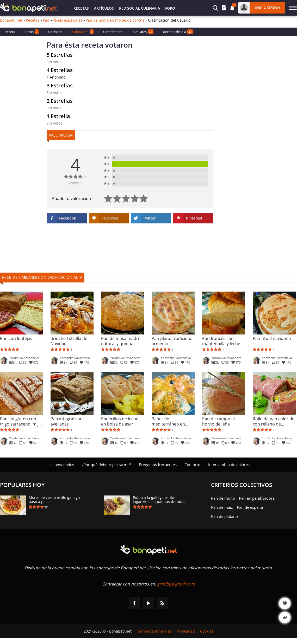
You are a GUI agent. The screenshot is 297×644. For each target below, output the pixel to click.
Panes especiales (67, 20)
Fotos (32, 32)
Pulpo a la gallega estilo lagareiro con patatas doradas (159, 500)
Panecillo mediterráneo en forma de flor (168, 421)
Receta (10, 32)
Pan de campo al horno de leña (218, 421)
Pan (46, 20)
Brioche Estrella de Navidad (69, 341)
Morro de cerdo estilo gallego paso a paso (54, 500)
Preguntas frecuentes (158, 465)
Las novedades (61, 465)
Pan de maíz (222, 507)
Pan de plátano (224, 516)
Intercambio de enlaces (229, 465)
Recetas (81, 8)
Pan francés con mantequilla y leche (221, 341)
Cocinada (55, 32)
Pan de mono (223, 498)
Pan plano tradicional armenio (173, 341)
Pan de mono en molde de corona (115, 20)
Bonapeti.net (11, 20)
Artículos (104, 8)
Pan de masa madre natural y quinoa (121, 341)
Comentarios (113, 32)
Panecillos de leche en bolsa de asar (120, 421)
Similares (143, 32)
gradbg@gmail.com (176, 584)
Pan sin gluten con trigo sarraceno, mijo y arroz (21, 421)
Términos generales (154, 631)
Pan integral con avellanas (67, 421)
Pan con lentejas (16, 339)
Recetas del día (178, 32)
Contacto (192, 465)
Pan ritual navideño (272, 339)
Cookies (207, 631)
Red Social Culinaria (140, 8)
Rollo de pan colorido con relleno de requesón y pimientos (274, 421)
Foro (170, 8)
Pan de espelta (250, 507)
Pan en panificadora (257, 498)
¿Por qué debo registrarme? (106, 465)
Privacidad (186, 631)
